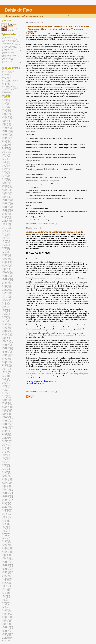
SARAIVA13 (5, 91)
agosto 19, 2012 (6, 544)
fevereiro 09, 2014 (7, 636)
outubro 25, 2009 (7, 342)
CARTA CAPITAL (7, 73)
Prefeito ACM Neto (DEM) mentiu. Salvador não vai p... (12, 49)
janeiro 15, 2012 (6, 504)
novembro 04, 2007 (7, 199)
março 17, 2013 (6, 587)
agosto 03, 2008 (6, 254)
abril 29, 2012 (6, 525)
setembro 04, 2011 (7, 478)
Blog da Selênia (7, 79)
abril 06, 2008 (6, 230)
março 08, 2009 (6, 295)
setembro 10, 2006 (7, 116)
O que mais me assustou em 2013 (12, 63)
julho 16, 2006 (6, 105)
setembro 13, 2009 (7, 333)
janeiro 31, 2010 (6, 361)
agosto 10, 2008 (6, 256)
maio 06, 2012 (6, 526)
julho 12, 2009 (6, 320)
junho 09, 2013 (6, 602)
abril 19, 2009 (6, 303)
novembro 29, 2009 (7, 349)
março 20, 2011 (6, 444)
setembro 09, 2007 (7, 188)
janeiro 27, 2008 (6, 216)
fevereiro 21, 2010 (7, 365)
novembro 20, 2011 (7, 494)
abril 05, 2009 (6, 301)
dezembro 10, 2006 (7, 134)
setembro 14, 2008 (7, 263)
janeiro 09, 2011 (6, 430)
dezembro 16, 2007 (7, 208)
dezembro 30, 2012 (7, 571)
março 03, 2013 (6, 584)
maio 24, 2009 (6, 311)
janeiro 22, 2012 (6, 505)
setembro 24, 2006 (7, 119)
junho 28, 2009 (6, 318)
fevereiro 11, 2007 (7, 146)
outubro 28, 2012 (7, 558)
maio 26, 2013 (6, 599)
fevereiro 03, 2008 (7, 218)
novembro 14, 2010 (7, 419)
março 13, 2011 (6, 443)
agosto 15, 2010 (6, 401)
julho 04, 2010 (6, 392)
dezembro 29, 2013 (7, 633)
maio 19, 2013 (6, 598)
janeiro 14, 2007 (6, 140)
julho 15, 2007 (6, 177)
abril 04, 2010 (6, 374)
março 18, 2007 (6, 153)
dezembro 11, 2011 (7, 498)
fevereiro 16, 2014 (7, 637)
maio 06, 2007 (6, 163)
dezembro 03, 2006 (7, 133)
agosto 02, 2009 (6, 325)
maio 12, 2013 (6, 597)
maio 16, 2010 (6, 382)
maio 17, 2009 (6, 309)
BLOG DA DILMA (7, 94)
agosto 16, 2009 (6, 327)
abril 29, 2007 (6, 161)
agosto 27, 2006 (6, 113)
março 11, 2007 (6, 151)
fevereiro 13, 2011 (7, 437)
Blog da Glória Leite (8, 85)
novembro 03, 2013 (7, 626)
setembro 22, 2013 (7, 618)
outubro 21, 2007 (7, 196)
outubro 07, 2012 (7, 554)
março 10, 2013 (6, 585)
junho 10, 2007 (6, 170)
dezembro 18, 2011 (7, 499)
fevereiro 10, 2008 (7, 219)
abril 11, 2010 (6, 375)
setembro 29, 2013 (7, 619)
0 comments (51, 224)
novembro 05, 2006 (7, 127)
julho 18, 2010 (6, 395)
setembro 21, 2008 (7, 264)
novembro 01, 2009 (7, 343)
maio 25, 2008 (6, 240)
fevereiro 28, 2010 (7, 367)
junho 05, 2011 (6, 460)
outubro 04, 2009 (7, 337)
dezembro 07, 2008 (7, 280)
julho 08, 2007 (6, 175)
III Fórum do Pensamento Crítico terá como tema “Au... (11, 37)
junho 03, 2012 (6, 532)
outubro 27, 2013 (7, 625)
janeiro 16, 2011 (6, 432)
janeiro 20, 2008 (6, 215)
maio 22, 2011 (6, 457)
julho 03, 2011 (6, 466)
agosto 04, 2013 (6, 611)
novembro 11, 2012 (7, 561)
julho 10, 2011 (6, 467)
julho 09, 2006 (6, 103)
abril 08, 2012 (6, 520)
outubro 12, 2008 (7, 268)
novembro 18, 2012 (7, 563)
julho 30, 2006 (6, 108)
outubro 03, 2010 (7, 411)
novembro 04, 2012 (7, 560)
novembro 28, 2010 (7, 422)
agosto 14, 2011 (6, 474)
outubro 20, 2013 (7, 623)
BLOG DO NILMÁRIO (8, 82)
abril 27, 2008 (6, 234)
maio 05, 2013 (6, 595)
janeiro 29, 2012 (6, 506)
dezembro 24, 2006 (7, 137)
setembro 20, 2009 (7, 334)
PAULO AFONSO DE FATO (10, 80)
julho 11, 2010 (6, 394)
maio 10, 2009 (6, 308)
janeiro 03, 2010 (6, 356)
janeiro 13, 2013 (6, 574)
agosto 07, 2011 (6, 473)
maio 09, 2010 (6, 381)
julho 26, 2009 (6, 323)
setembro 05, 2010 (7, 405)
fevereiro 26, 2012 (7, 512)
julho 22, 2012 (6, 539)
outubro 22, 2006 (7, 125)
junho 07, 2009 (6, 313)
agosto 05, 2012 (6, 542)
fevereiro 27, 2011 (7, 440)
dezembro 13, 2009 (7, 351)
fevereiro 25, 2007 (7, 149)
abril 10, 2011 (6, 449)
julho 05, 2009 (6, 319)
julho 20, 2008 (6, 251)
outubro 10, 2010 (7, 412)
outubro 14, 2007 (7, 195)
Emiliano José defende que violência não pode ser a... (10, 40)
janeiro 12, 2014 (6, 635)
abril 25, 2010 (6, 378)
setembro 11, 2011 (7, 480)
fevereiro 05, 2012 (7, 508)
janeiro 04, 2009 (6, 282)
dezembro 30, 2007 (7, 211)
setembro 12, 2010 (7, 406)
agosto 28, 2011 (6, 477)
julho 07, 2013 (6, 606)
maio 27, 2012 (6, 530)
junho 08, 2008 (6, 243)
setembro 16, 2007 (7, 189)
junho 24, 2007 (6, 172)
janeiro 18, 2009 (6, 285)
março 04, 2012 (6, 513)
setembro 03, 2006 (7, 115)
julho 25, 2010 (6, 396)
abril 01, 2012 (6, 519)
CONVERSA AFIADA (8, 90)
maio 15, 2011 (6, 456)
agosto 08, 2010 (6, 399)
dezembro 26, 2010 (7, 427)
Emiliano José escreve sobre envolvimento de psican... (10, 55)
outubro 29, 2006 (7, 126)
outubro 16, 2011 (7, 487)
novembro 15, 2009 (7, 346)
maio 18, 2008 (6, 239)
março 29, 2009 (6, 299)
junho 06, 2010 (6, 387)
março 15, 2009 (6, 296)
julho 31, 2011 (6, 471)
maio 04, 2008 (6, 236)
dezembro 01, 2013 (7, 630)
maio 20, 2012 (6, 529)
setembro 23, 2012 (7, 551)
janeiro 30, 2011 (6, 435)
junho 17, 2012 (6, 535)
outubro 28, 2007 (7, 198)
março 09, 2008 (6, 225)
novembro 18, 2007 (7, 202)
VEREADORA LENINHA (9, 86)
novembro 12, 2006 (7, 129)
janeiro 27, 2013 (6, 577)
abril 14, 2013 (6, 591)
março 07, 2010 (6, 368)
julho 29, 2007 (6, 180)
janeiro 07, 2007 (6, 139)
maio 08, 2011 (6, 454)
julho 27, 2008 (6, 253)
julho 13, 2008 (6, 250)
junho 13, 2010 (6, 388)
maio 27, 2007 (6, 167)
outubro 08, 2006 (7, 122)
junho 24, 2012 (6, 536)
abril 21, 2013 (6, 592)
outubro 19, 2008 (7, 270)
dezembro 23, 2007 (7, 209)
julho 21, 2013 (6, 608)
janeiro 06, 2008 (6, 212)
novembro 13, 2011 (7, 492)
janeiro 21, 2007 (6, 141)
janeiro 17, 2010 (6, 358)
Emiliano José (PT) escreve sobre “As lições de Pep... (12, 61)
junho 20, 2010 (6, 389)
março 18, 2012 (6, 516)
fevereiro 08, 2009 (7, 289)
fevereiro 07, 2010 (7, 363)
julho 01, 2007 (6, 174)
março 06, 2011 (6, 442)
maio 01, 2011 (6, 453)
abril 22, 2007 (6, 160)
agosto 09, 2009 (6, 326)
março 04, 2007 (6, 150)
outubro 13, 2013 (7, 622)
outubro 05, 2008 (7, 267)
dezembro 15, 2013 (7, 632)
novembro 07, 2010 (7, 418)
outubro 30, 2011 (7, 489)
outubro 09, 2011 (7, 485)
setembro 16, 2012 (7, 550)
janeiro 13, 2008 (6, 213)
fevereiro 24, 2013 (7, 582)
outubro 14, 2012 (7, 556)
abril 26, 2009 (6, 305)
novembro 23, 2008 (7, 277)
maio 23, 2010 (6, 384)
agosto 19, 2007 (6, 184)
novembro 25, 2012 (7, 564)
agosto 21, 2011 (6, 475)
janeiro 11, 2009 (6, 284)
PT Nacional (5, 74)
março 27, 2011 (6, 446)
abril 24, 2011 (6, 451)
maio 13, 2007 (6, 164)
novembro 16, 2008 (7, 275)
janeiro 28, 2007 (6, 143)
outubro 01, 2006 (7, 120)
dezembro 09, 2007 (7, 206)
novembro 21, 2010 (7, 420)
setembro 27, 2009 (7, 336)
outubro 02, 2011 (7, 484)
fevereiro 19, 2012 (7, 511)
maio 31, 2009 (6, 312)
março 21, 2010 (6, 371)
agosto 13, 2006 (6, 110)
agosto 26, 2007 (6, 185)
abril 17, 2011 (6, 450)
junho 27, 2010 (6, 391)
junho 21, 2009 (6, 316)
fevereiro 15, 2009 (7, 291)
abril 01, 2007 (6, 156)
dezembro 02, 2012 (7, 566)
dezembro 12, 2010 (7, 425)
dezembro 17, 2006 (7, 136)
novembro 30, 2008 (7, 278)
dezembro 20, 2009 (7, 353)
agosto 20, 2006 (6, 112)
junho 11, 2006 (6, 98)
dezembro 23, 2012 (7, 570)
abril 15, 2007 (6, 158)
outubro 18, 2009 (7, 340)
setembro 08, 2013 (7, 616)
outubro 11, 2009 (7, 339)
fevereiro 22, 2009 (7, 292)
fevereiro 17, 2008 (7, 220)
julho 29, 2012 (6, 540)
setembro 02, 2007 (7, 187)
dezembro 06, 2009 (7, 350)
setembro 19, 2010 (7, 408)
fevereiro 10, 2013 (7, 580)
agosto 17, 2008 (6, 257)
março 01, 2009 (6, 294)
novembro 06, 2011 (7, 491)
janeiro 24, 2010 (6, 360)
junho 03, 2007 (6, 168)
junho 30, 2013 (6, 605)
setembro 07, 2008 (7, 261)
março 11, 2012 (6, 515)
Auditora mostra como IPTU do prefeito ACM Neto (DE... (11, 46)
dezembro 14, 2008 (7, 281)
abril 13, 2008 (6, 232)
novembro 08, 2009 (7, 344)
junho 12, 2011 (6, 461)
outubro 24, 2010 (7, 415)
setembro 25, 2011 (7, 482)
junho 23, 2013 (6, 604)
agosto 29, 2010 (6, 404)
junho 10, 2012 (6, 533)
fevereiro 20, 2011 (7, 439)
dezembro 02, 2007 (7, 205)
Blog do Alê (5, 83)
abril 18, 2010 (6, 377)
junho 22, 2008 (6, 246)
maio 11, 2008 (6, 237)
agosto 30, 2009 (6, 330)
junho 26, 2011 (6, 464)
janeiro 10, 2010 (6, 357)
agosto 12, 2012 (6, 543)
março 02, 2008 (6, 223)
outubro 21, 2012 (7, 557)
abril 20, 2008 (6, 233)
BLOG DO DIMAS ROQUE (10, 88)
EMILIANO (5, 70)
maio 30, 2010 (6, 385)
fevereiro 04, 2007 (7, 144)
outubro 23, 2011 (7, 488)
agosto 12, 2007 (6, 182)
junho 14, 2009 (6, 315)
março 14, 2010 (6, 370)
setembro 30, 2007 (7, 192)
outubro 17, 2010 (7, 413)
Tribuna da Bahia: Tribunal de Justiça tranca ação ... (10, 43)
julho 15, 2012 (6, 537)
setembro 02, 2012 (7, 547)
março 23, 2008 (6, 227)
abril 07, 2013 (6, 589)
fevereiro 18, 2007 (7, 147)
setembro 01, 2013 (7, 615)
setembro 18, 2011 (7, 481)
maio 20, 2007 (6, 165)
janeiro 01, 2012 (6, 501)
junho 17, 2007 (6, 171)
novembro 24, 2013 (7, 629)
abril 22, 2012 (6, 523)
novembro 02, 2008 (7, 273)
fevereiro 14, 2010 (7, 364)
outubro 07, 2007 (7, 194)
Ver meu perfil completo (12, 30)
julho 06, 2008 (6, 249)
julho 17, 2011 (6, 468)
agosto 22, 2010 (6, 402)
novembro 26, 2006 (7, 132)
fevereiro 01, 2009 (7, 288)
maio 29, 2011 (6, 458)
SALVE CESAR (6, 93)
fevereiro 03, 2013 (7, 578)
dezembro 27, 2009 (7, 354)
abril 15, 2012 (6, 522)
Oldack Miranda (12, 25)
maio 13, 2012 (6, 527)
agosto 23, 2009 (6, 329)
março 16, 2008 (6, 226)
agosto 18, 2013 (6, 613)
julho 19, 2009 (6, 322)
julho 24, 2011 (6, 470)
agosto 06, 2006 (6, 109)
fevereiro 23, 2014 (7, 639)
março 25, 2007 (6, 154)
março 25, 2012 (6, 518)
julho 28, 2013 (6, 609)
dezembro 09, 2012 (7, 567)
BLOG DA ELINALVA (8, 77)
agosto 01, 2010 (6, 398)
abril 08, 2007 (6, 157)
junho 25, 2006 (6, 101)
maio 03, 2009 (6, 306)
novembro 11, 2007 (7, 201)
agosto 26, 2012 (6, 546)
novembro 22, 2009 (7, 347)
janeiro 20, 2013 (6, 575)
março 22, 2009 (6, 298)
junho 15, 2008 (6, 244)
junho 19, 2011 (6, 463)
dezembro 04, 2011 (7, 497)
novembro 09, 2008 (7, 274)
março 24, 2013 (6, 588)
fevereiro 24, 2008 (7, 222)
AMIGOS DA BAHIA (8, 71)
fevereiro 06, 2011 (7, 436)
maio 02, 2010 (6, 380)
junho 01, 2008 (6, 242)
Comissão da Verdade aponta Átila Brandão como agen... (12, 52)
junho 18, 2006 (6, 99)
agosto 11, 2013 (6, 612)
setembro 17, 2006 (7, 118)
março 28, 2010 (6, 373)
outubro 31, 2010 (7, 416)
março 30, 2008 (6, 229)
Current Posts (6, 640)
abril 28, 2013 (6, 594)
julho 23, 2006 (6, 106)
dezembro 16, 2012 (7, 568)
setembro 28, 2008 (7, 265)
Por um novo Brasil (7, 76)
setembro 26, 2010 (7, 409)
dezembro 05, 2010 (7, 423)
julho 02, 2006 (6, 102)
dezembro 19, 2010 (7, 426)
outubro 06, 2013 (7, 620)
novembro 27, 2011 (7, 495)
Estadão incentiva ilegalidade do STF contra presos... (11, 58)
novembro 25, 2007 (7, 203)
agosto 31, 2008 (6, 260)
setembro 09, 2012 (7, 549)
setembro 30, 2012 (7, 553)
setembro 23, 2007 (7, 191)
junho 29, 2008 (6, 247)
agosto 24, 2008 (6, 258)
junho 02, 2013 (6, 601)
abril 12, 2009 (6, 302)
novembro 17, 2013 (7, 628)
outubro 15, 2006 (7, 123)
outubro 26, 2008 (7, 271)
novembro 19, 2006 (7, 130)
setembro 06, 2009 (7, 332)
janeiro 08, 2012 (6, 502)
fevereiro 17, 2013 (7, 581)
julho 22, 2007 (6, 178)
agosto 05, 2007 (6, 181)
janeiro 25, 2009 (6, 287)
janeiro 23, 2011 (6, 433)
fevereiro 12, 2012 (7, 509)
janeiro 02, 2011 (6, 429)
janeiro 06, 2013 (6, 573)
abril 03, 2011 (6, 447)
